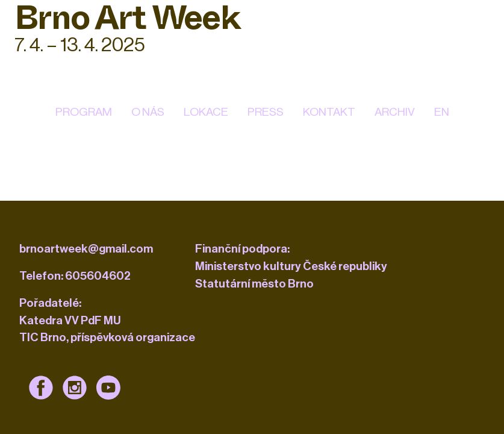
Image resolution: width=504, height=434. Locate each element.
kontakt (329, 112)
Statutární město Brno (254, 284)
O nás (148, 112)
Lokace (206, 112)
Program (84, 112)
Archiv (395, 112)
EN (442, 112)
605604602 (98, 276)
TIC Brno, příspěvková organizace (107, 337)
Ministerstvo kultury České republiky (291, 266)
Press (266, 112)
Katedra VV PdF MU (70, 320)
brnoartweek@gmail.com (86, 249)
